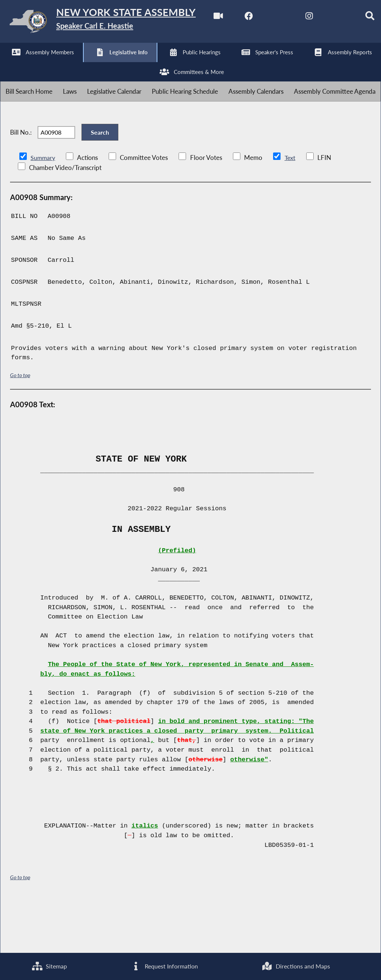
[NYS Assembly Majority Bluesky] (132, 64)
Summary (43, 208)
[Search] (163, 64)
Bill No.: (21, 179)
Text (291, 208)
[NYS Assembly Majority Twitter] (71, 64)
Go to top (20, 426)
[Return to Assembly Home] (115, 23)
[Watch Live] (8, 64)
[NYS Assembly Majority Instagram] (101, 64)
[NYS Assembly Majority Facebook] (39, 64)
